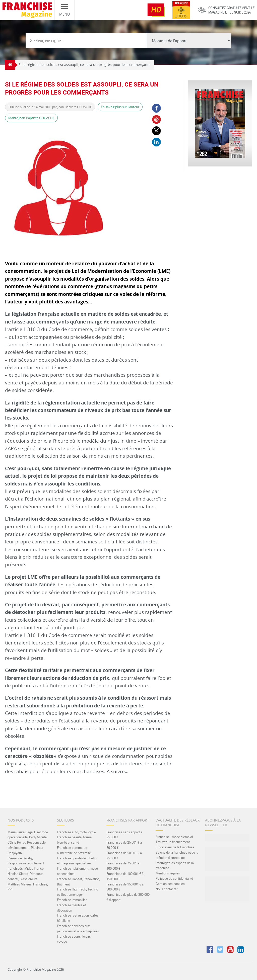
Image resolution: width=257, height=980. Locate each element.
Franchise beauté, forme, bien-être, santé (75, 840)
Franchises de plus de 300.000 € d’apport (128, 897)
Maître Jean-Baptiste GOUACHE (31, 118)
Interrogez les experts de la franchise (175, 866)
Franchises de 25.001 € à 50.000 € (124, 845)
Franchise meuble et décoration (71, 908)
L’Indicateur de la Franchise (175, 847)
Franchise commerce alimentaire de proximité (74, 850)
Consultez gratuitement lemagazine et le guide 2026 (226, 10)
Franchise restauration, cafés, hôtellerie (78, 918)
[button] (156, 108)
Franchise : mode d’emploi (174, 837)
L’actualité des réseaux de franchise (178, 823)
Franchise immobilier (72, 900)
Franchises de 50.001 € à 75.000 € (124, 855)
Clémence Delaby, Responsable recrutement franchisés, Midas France (26, 863)
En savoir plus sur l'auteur (120, 107)
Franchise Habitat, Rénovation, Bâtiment (79, 882)
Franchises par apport (128, 820)
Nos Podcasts (21, 820)
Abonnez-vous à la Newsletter (223, 823)
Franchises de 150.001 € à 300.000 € (125, 887)
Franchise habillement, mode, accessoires (78, 871)
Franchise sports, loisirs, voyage (74, 939)
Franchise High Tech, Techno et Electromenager (78, 892)
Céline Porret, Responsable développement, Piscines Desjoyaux (27, 848)
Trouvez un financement (173, 842)
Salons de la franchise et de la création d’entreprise (177, 855)
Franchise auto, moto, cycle (76, 832)
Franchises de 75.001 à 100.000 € (123, 866)
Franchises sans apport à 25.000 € (124, 835)
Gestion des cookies (170, 884)
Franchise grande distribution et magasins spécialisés (78, 861)
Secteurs (66, 820)
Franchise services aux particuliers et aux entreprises (78, 928)
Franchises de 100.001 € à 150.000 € (125, 876)
